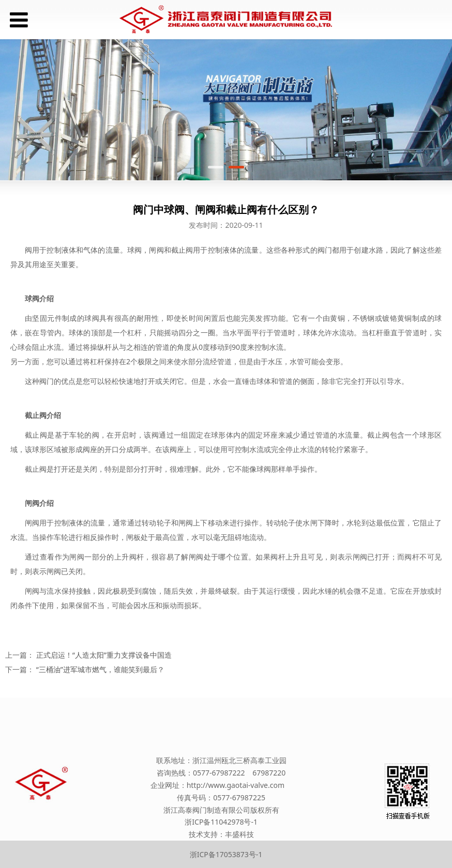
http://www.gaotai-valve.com (236, 785)
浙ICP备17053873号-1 (226, 854)
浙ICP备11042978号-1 (221, 822)
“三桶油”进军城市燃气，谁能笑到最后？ (100, 669)
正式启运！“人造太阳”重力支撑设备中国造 (104, 655)
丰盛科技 (239, 834)
